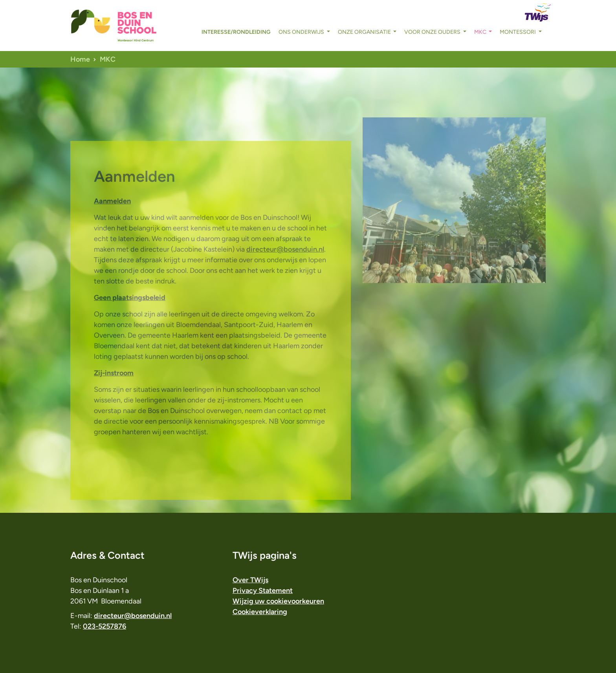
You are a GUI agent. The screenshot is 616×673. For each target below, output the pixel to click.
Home (80, 59)
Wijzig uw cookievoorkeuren (278, 601)
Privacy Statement (263, 591)
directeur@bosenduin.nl (285, 265)
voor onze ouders (433, 32)
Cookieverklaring (260, 612)
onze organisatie (365, 32)
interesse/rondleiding (236, 32)
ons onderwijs (302, 32)
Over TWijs (250, 580)
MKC (481, 32)
